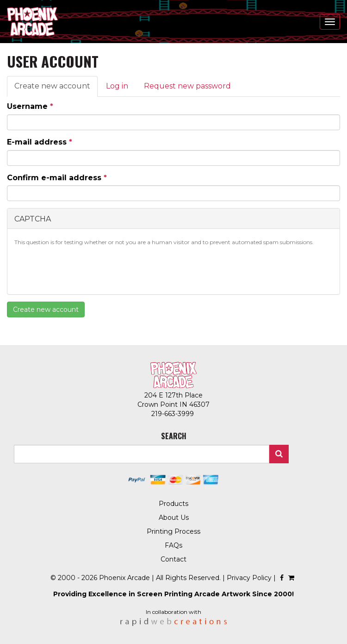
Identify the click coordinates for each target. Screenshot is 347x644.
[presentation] (85, 269)
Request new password (187, 86)
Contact (173, 559)
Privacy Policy (249, 578)
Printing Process (173, 531)
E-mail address (40, 142)
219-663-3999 (173, 414)
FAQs (173, 545)
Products (173, 504)
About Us (174, 518)
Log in (117, 86)
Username (30, 106)
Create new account (56, 89)
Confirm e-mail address (57, 178)
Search (279, 454)
